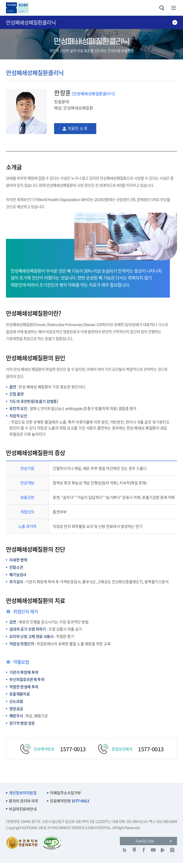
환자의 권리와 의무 (23, 801)
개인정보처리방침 (23, 793)
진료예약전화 (69, 801)
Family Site (145, 841)
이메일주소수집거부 (65, 793)
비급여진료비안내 (23, 809)
